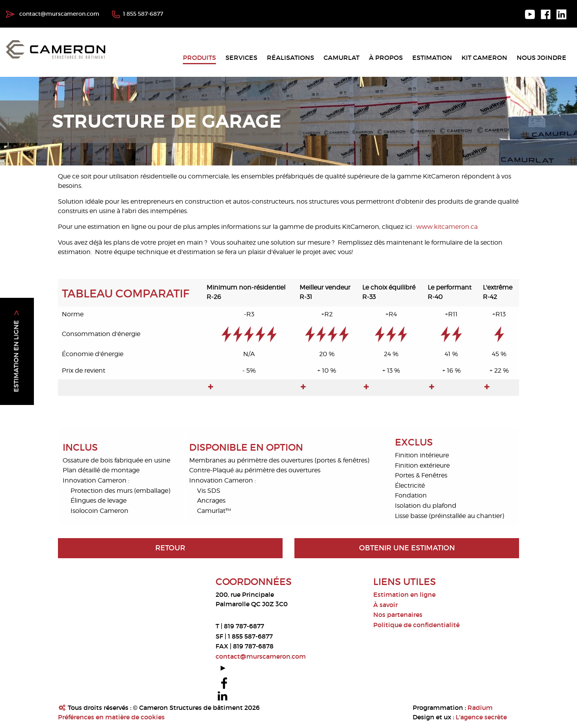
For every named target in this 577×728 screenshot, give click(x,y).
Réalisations (290, 58)
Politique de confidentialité (416, 625)
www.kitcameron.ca (447, 227)
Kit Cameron (484, 58)
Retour (170, 548)
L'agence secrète (481, 717)
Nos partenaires (398, 615)
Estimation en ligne (404, 594)
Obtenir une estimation (407, 548)
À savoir (385, 605)
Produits (199, 58)
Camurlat (342, 58)
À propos (386, 58)
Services (241, 58)
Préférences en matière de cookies (111, 717)
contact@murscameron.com (53, 14)
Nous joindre (542, 58)
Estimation (432, 58)
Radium (480, 708)
